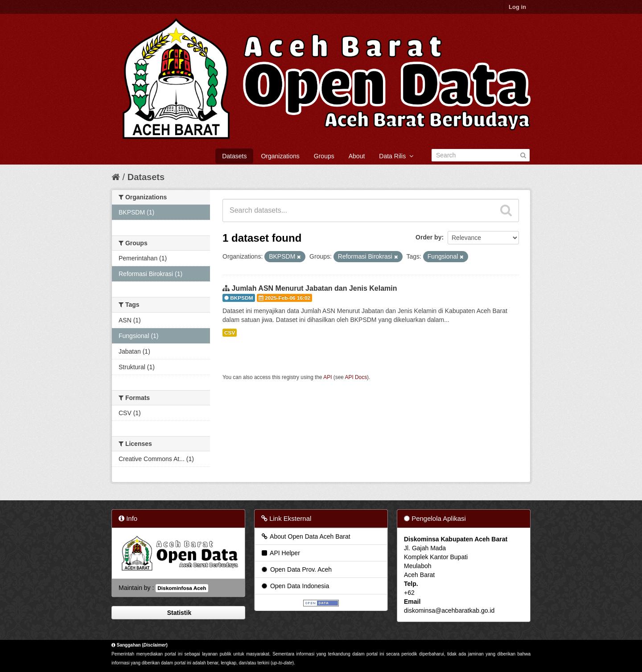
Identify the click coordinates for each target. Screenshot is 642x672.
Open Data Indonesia (295, 586)
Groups (324, 156)
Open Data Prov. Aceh (296, 569)
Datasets (234, 156)
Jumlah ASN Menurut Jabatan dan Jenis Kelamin (314, 288)
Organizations (280, 156)
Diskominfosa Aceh (182, 588)
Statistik (178, 613)
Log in (517, 7)
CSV (230, 333)
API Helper (280, 553)
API (327, 377)
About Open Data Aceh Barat (305, 536)
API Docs (356, 377)
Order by (428, 237)
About (357, 156)
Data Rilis (396, 156)
